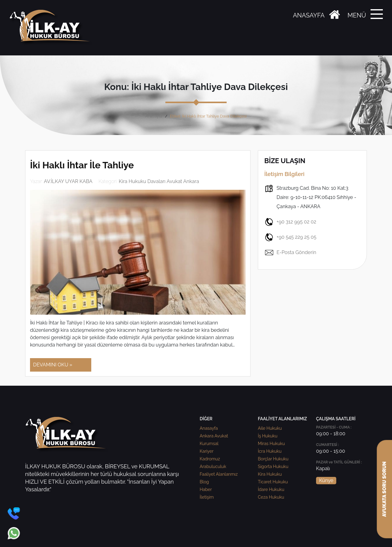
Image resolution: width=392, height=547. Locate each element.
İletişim (207, 497)
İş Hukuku (268, 436)
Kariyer (207, 451)
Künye (326, 480)
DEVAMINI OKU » (53, 365)
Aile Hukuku (270, 428)
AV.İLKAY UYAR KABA (68, 181)
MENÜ (357, 15)
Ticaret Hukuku (273, 482)
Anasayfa (154, 116)
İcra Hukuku (270, 451)
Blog (204, 482)
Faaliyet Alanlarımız (219, 474)
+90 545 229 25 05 (290, 237)
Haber (206, 489)
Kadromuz (210, 459)
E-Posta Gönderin (290, 253)
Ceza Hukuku (271, 497)
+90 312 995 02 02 (290, 222)
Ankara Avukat (214, 436)
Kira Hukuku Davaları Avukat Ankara (159, 181)
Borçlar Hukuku (273, 459)
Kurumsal (209, 444)
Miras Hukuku (271, 444)
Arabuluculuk (213, 466)
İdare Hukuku (271, 489)
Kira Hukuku (270, 474)
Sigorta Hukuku (273, 466)
